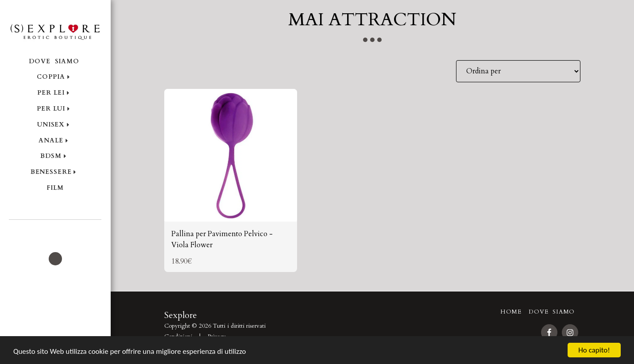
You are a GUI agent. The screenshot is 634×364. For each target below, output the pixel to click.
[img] (231, 155)
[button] (55, 232)
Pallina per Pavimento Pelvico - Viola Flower (222, 239)
